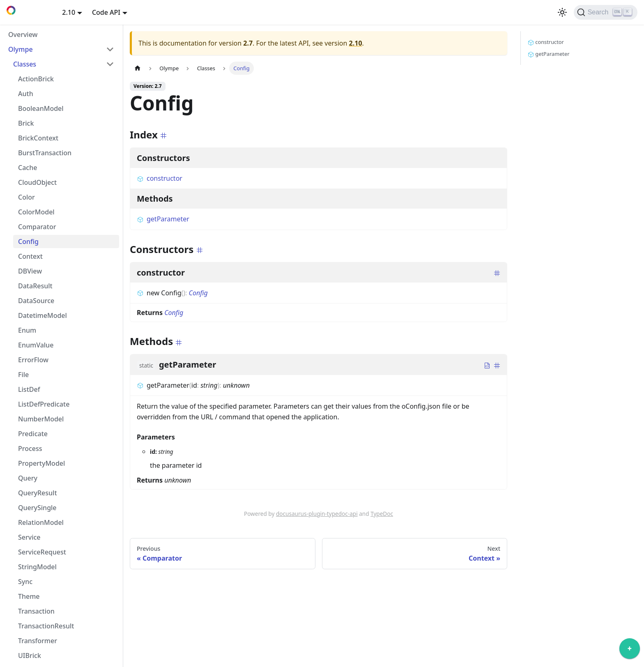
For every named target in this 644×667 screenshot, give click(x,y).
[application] (630, 651)
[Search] (606, 12)
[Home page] (138, 68)
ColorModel (36, 212)
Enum (27, 330)
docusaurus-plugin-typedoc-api (317, 514)
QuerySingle (37, 508)
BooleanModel (41, 108)
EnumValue (36, 345)
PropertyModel (41, 463)
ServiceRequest (42, 552)
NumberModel (41, 419)
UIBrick (30, 655)
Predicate (33, 434)
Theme (29, 596)
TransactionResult (46, 626)
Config (28, 241)
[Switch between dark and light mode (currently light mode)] (562, 12)
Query (28, 478)
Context (30, 256)
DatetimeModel (43, 315)
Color (26, 197)
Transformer (38, 641)
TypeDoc (382, 514)
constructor (160, 178)
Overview (23, 34)
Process (30, 448)
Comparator (37, 227)
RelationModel (41, 522)
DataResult (35, 286)
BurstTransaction (45, 153)
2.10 (356, 43)
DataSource (36, 301)
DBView (30, 271)
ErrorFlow (33, 360)
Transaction (36, 611)
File (23, 375)
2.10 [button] (69, 12)
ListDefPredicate (44, 404)
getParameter (163, 219)
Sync (25, 582)
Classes (25, 64)
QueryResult (38, 493)
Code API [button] (106, 12)
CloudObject (37, 182)
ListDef (29, 389)
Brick (26, 123)
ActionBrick (36, 79)
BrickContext (38, 138)
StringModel (37, 567)
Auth (26, 94)
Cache (28, 168)
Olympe (21, 49)
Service (29, 537)
